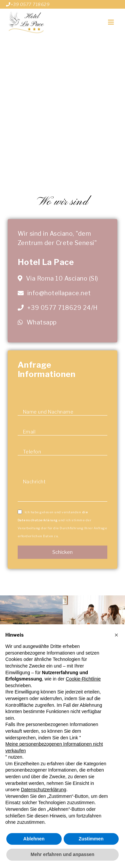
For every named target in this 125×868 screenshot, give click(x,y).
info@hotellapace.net (58, 293)
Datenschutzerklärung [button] (44, 790)
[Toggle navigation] (111, 22)
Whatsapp (42, 322)
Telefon (32, 452)
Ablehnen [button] (34, 839)
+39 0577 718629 (28, 4)
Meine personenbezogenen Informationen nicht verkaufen (54, 747)
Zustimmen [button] (91, 839)
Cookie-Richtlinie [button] (83, 679)
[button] (116, 635)
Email (29, 432)
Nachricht (34, 482)
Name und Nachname (48, 412)
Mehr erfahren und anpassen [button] (62, 854)
